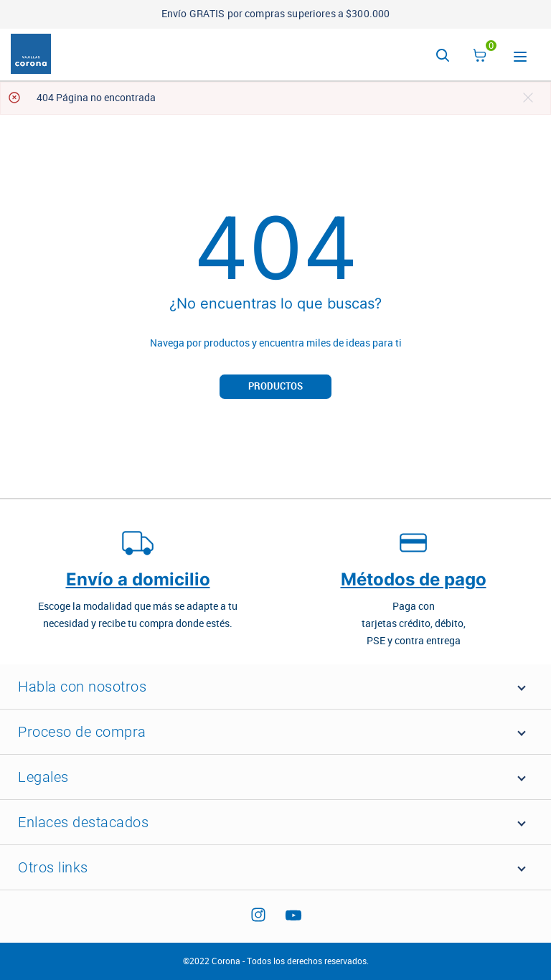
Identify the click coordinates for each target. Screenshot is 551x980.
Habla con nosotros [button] (82, 687)
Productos (275, 386)
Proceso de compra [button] (82, 732)
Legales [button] (43, 777)
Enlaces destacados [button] (83, 822)
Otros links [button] (53, 867)
